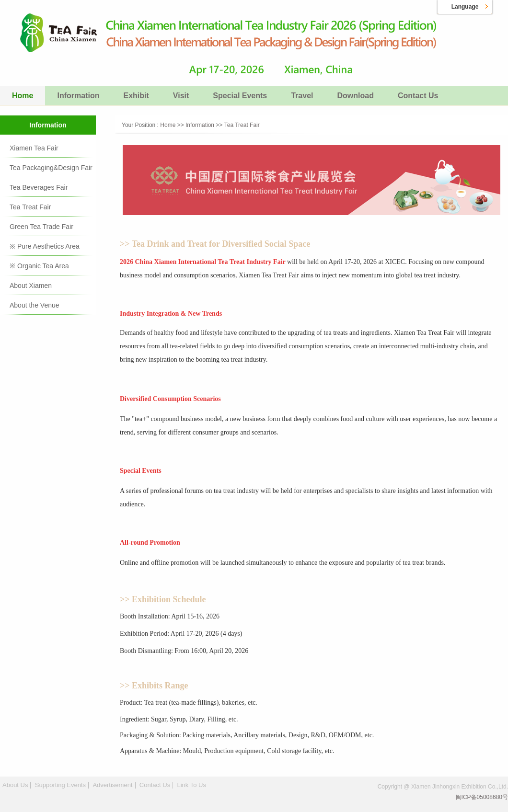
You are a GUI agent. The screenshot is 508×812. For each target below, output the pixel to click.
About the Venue (35, 305)
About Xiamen (31, 286)
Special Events (240, 96)
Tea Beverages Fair (39, 187)
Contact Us (418, 96)
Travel (302, 96)
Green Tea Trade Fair (41, 227)
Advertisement (112, 785)
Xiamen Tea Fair (34, 148)
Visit (181, 96)
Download (356, 96)
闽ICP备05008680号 (482, 797)
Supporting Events (60, 785)
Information (78, 96)
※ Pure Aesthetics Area (45, 246)
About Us (15, 785)
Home (23, 96)
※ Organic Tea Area (39, 266)
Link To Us (192, 785)
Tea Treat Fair (30, 207)
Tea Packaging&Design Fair (51, 168)
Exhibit (136, 96)
